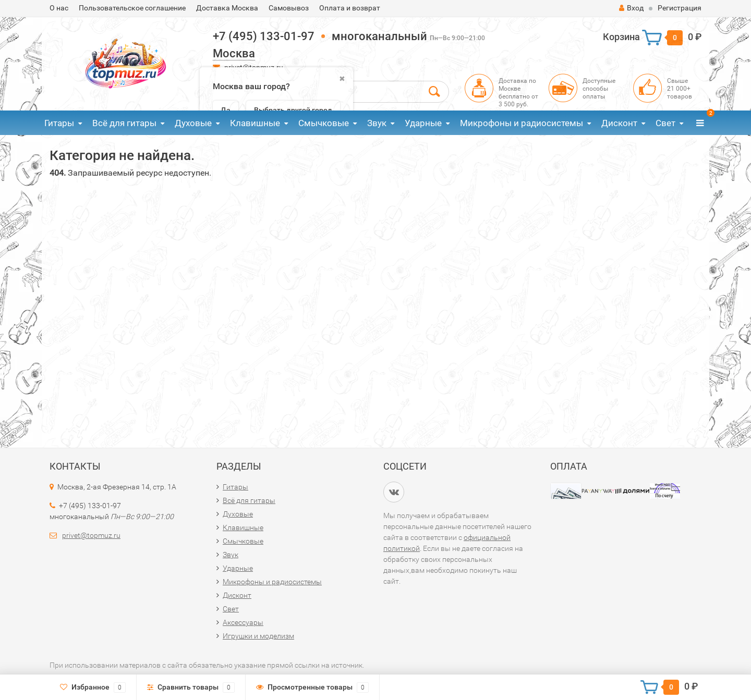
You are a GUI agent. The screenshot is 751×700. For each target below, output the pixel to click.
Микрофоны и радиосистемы (522, 123)
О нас (59, 8)
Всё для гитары (124, 123)
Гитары (59, 123)
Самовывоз (289, 8)
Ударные (423, 123)
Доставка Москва (227, 8)
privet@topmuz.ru (91, 535)
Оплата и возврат (350, 8)
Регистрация (680, 8)
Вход (631, 8)
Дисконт (619, 123)
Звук (377, 123)
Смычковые (324, 123)
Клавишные (255, 123)
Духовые (193, 123)
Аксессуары (243, 622)
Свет (665, 123)
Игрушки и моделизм (258, 636)
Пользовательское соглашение (132, 8)
